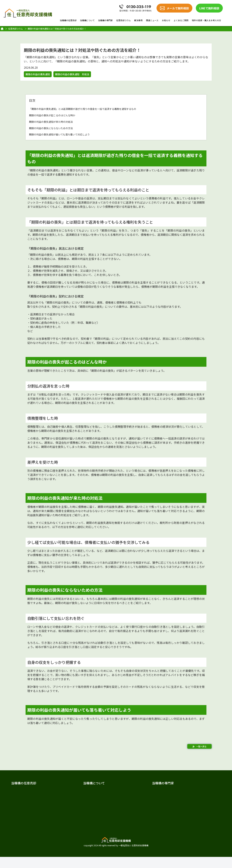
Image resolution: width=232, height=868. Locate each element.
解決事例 (138, 20)
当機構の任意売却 (68, 20)
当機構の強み (25, 811)
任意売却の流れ (26, 804)
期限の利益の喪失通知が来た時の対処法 (57, 121)
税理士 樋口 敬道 (135, 818)
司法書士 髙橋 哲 (135, 811)
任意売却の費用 (26, 798)
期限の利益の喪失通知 (38, 74)
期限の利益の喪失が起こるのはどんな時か (59, 115)
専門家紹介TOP (134, 791)
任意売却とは (25, 791)
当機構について (87, 20)
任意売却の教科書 (190, 783)
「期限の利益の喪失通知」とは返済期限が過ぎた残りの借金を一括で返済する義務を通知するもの (98, 108)
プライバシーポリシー (193, 839)
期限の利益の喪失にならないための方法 (57, 128)
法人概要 (77, 798)
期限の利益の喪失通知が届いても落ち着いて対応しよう (68, 134)
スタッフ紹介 (80, 804)
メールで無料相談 (178, 8)
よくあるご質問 (181, 20)
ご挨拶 (76, 791)
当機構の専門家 (105, 20)
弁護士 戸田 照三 (135, 798)
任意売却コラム (123, 20)
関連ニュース (152, 20)
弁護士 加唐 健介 (135, 804)
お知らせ (166, 20)
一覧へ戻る (201, 746)
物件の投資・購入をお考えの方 (206, 20)
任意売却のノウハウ (191, 791)
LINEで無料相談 (209, 8)
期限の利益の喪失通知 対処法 (72, 74)
